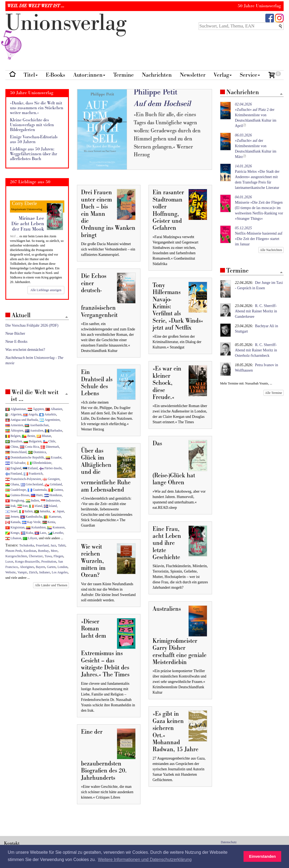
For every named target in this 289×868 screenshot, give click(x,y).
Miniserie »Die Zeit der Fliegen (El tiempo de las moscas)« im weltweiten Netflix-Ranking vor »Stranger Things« (259, 208)
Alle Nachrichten (271, 250)
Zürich (33, 572)
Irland (36, 506)
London (63, 567)
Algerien (13, 414)
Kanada (13, 522)
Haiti (37, 495)
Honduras (53, 495)
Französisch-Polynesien (23, 479)
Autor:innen (89, 75)
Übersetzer (36, 556)
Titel (31, 75)
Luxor (9, 562)
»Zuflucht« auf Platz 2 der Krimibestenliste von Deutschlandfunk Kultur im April (256, 115)
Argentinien (50, 420)
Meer (54, 551)
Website (10, 572)
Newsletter (193, 75)
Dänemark (50, 447)
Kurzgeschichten (16, 556)
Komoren (56, 527)
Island (50, 506)
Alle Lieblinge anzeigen (46, 290)
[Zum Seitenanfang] (281, 94)
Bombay (43, 551)
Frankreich (33, 474)
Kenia (49, 522)
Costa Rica (29, 447)
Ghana (12, 484)
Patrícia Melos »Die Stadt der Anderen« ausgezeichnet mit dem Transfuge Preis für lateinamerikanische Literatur (257, 177)
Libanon (13, 538)
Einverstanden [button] (262, 856)
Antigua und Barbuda (22, 420)
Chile (49, 441)
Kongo (12, 533)
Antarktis (48, 414)
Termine (124, 75)
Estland (30, 468)
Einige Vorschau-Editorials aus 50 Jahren (34, 140)
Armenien (14, 425)
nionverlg (66, 36)
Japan (58, 511)
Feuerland (42, 545)
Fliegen (58, 556)
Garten (51, 567)
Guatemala (37, 490)
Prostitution (49, 562)
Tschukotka (27, 545)
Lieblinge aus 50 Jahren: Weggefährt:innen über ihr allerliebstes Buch (34, 154)
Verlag (223, 75)
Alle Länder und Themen (51, 585)
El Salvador (15, 463)
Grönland (53, 484)
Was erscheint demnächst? (25, 350)
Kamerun (52, 517)
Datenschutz (229, 842)
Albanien (54, 409)
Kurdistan (30, 551)
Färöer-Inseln (50, 468)
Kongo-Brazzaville (27, 562)
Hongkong (15, 500)
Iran (23, 506)
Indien (32, 500)
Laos (40, 533)
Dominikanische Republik (25, 457)
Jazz (53, 545)
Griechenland (32, 484)
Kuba (27, 533)
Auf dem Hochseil (162, 104)
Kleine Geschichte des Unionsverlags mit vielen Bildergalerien (32, 125)
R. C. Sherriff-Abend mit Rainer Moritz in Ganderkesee (256, 311)
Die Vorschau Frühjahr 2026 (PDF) (32, 325)
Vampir (22, 572)
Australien (34, 431)
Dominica (37, 452)
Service (250, 75)
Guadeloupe (16, 490)
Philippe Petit (156, 92)
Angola (30, 414)
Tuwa (48, 556)
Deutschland (16, 452)
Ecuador (54, 457)
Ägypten (36, 409)
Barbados (54, 431)
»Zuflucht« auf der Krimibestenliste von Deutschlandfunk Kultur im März (256, 146)
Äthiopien (14, 431)
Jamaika (42, 511)
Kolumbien (36, 527)
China (12, 447)
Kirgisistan (15, 527)
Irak (10, 506)
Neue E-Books (16, 342)
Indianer (45, 572)
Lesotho (56, 533)
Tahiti (62, 545)
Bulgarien (33, 441)
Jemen (12, 517)
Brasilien (14, 441)
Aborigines (27, 567)
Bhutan (44, 436)
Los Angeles (60, 572)
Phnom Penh (13, 551)
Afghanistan (16, 409)
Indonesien (50, 500)
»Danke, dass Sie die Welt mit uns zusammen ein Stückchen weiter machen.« (37, 108)
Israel (11, 511)
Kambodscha (31, 517)
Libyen (30, 538)
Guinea (56, 490)
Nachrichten (157, 75)
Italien (26, 511)
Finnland (14, 474)
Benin (28, 436)
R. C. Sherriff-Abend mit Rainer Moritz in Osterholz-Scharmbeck (256, 350)
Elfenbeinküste (39, 463)
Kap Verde (31, 522)
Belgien (13, 436)
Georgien (51, 479)
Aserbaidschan (37, 425)
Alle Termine (274, 393)
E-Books (55, 75)
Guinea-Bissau (17, 495)
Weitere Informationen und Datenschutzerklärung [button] (145, 860)
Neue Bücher (15, 334)
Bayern (40, 567)
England (13, 468)
